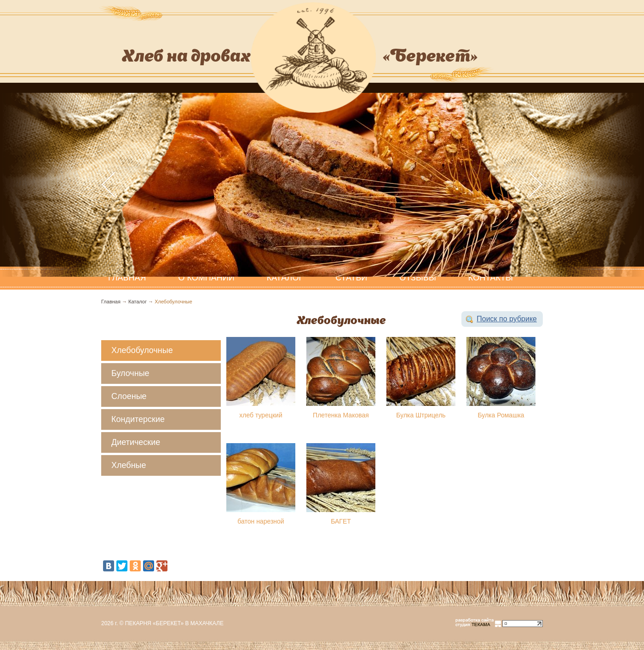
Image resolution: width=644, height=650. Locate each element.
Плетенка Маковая (341, 415)
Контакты (491, 278)
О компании (207, 278)
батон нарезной (261, 521)
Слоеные (129, 396)
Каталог (285, 278)
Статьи (351, 278)
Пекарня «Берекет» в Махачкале (174, 623)
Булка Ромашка (501, 415)
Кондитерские (138, 419)
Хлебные (129, 465)
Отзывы (418, 278)
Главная (111, 302)
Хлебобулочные (173, 302)
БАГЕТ (341, 521)
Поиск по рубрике (507, 319)
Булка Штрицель (421, 415)
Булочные (130, 373)
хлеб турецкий (261, 415)
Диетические (136, 442)
